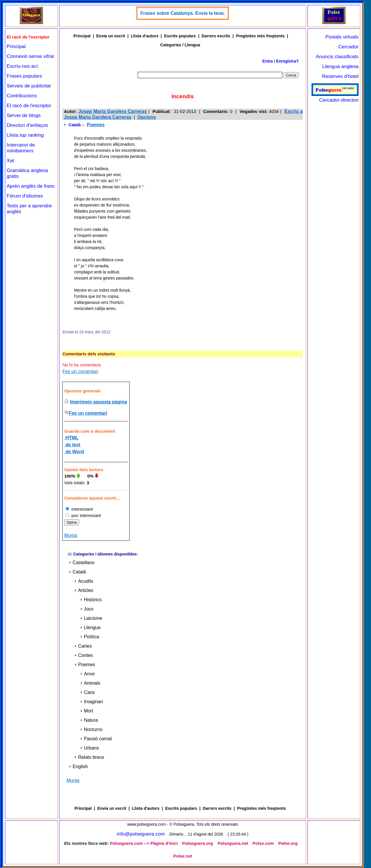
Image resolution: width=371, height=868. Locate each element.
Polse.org (288, 843)
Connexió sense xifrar (30, 56)
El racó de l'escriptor (29, 106)
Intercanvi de (21, 148)
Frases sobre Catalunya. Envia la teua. (183, 13)
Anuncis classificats (337, 57)
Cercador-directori (335, 97)
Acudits (84, 581)
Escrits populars (180, 36)
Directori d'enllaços (27, 125)
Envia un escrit (111, 36)
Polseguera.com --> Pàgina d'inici (144, 843)
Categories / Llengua (180, 45)
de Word (74, 452)
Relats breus (89, 757)
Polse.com (263, 843)
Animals (90, 683)
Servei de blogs (24, 115)
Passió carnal (96, 739)
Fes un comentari (80, 371)
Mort (87, 711)
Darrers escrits (216, 36)
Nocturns (91, 729)
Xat (10, 161)
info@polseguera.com (141, 834)
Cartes (83, 646)
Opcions (147, 117)
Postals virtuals (342, 37)
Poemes (96, 125)
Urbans (90, 748)
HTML (71, 438)
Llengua (90, 627)
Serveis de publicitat (29, 86)
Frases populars (24, 76)
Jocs (87, 609)
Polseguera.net (233, 843)
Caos (87, 692)
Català (75, 125)
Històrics (91, 600)
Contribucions (22, 96)
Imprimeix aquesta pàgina (99, 402)
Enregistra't (287, 61)
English (78, 766)
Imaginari (92, 702)
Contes (84, 655)
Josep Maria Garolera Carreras (113, 111)
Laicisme (91, 618)
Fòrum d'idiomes (25, 196)
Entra (268, 61)
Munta (70, 535)
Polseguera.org (198, 843)
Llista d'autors (144, 36)
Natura (89, 720)
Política (90, 637)
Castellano (82, 563)
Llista (25, 135)
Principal (16, 46)
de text (72, 445)
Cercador (348, 47)
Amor (88, 674)
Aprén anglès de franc (31, 186)
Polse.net (182, 856)
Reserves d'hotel (340, 76)
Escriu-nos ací (22, 66)
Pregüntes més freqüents (260, 36)
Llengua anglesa (340, 66)
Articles (84, 590)
